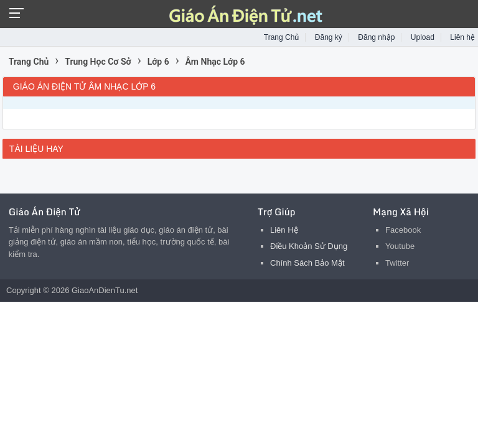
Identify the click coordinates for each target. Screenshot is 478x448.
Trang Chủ (282, 37)
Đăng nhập (376, 37)
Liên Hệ (284, 230)
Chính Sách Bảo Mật (307, 263)
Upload (423, 37)
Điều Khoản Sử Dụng (309, 246)
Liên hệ (462, 37)
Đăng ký (329, 37)
